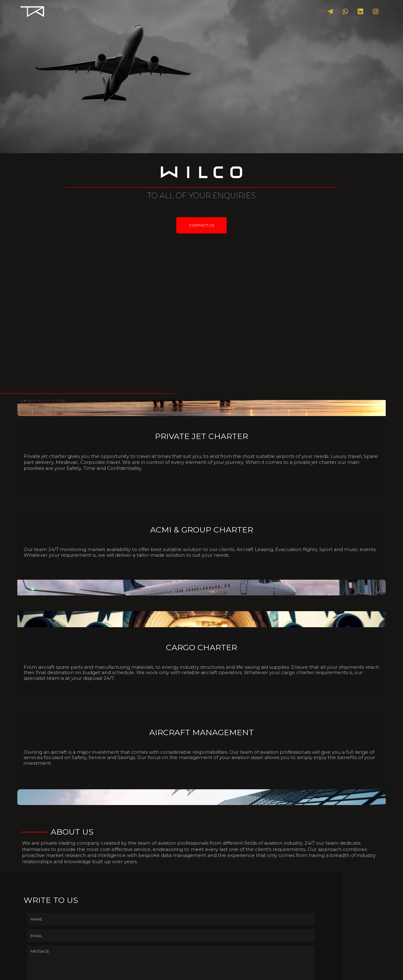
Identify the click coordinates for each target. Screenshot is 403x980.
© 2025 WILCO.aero (202, 971)
